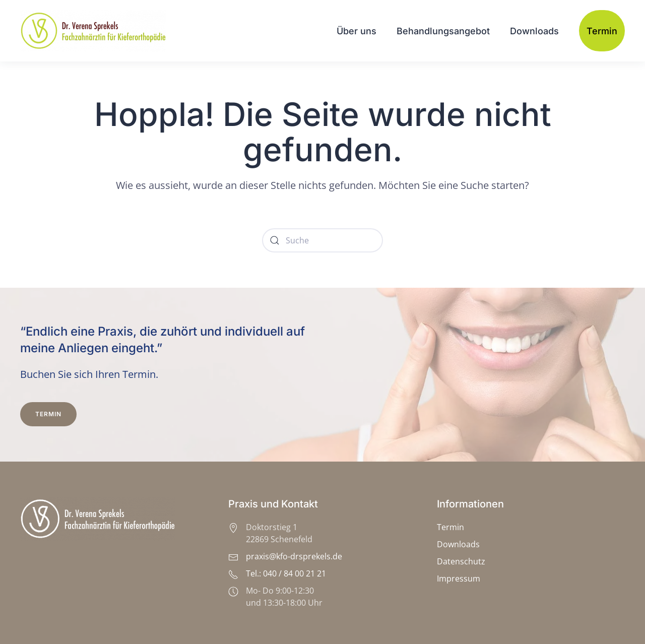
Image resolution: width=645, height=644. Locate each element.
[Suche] (322, 240)
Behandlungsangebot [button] (443, 31)
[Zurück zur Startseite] (95, 31)
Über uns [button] (357, 31)
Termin (602, 31)
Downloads (534, 31)
